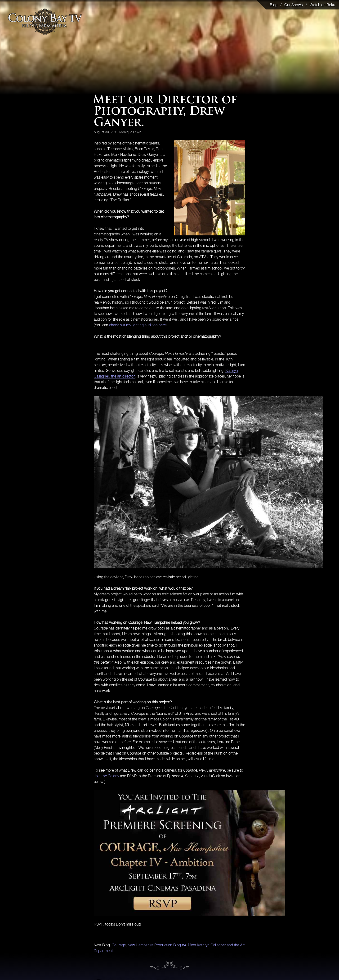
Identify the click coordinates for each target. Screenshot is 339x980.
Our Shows (294, 5)
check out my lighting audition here (137, 325)
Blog (274, 5)
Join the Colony (106, 776)
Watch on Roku (322, 5)
